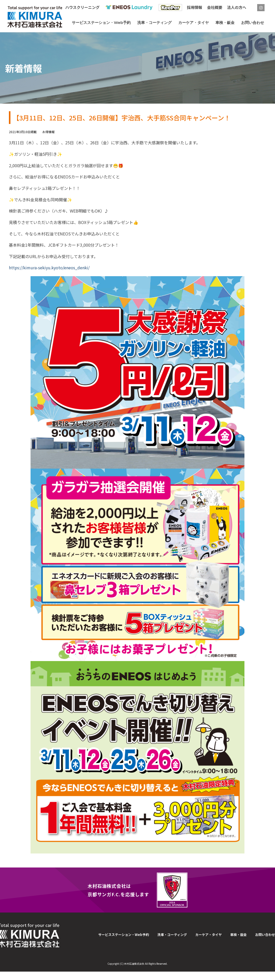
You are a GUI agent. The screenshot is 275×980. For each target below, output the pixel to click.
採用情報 (195, 7)
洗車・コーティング (172, 935)
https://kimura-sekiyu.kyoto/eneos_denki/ (49, 268)
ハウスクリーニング (82, 7)
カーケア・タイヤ (209, 935)
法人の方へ (237, 7)
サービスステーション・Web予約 (124, 935)
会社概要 (215, 7)
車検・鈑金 (238, 935)
